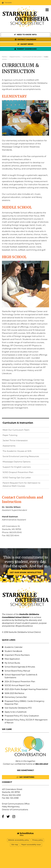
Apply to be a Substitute (16, 712)
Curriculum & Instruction (32, 57)
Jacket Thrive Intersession (15, 440)
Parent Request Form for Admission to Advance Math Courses (21, 484)
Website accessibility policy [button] (19, 840)
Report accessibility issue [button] (31, 845)
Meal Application (12, 659)
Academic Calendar (14, 647)
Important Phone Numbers (17, 655)
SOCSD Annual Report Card (17, 685)
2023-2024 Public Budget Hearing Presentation (26, 689)
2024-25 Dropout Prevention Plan (20, 682)
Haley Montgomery (11, 807)
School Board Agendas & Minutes (20, 667)
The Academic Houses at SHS (17, 451)
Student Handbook (13, 651)
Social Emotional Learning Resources (21, 456)
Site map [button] (15, 845)
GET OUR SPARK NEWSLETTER (25, 572)
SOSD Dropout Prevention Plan (22, 473)
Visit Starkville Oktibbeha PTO (18, 708)
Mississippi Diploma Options (17, 462)
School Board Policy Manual (17, 671)
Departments (15, 57)
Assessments (9, 446)
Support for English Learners (21, 467)
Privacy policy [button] (38, 840)
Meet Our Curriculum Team (16, 430)
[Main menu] (47, 10)
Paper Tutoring (10, 435)
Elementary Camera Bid (15, 697)
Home (4, 57)
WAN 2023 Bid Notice (14, 693)
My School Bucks (12, 663)
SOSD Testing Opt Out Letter (21, 478)
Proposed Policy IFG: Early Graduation (22, 716)
